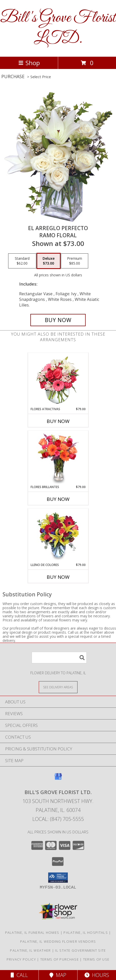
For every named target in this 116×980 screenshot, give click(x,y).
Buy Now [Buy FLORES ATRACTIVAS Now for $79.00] (58, 421)
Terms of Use (96, 959)
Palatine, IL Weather (30, 950)
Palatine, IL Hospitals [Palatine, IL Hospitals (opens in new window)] (86, 932)
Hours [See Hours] (97, 975)
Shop (29, 63)
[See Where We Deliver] (58, 687)
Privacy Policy (21, 959)
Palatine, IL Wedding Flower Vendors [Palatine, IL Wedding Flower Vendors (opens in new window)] (58, 941)
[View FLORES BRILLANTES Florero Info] (58, 458)
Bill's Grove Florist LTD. (58, 28)
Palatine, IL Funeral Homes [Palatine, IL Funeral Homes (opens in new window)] (32, 932)
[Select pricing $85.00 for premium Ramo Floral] (75, 261)
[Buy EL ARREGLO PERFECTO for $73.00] (58, 320)
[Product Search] (59, 658)
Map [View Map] (58, 975)
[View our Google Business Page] (58, 779)
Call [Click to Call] (19, 975)
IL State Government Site (80, 950)
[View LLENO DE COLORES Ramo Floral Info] (58, 536)
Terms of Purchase (60, 959)
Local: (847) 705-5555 (58, 819)
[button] (58, 878)
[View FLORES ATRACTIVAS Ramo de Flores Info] (58, 380)
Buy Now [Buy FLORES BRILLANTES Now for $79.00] (58, 499)
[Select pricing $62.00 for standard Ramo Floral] (22, 261)
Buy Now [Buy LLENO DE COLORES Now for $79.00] (58, 577)
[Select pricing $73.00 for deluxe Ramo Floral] (49, 261)
